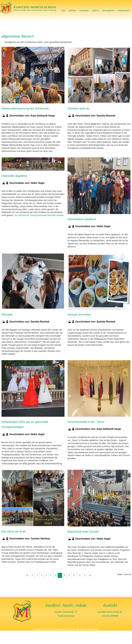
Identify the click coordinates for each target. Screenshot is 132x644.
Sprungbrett (108, 10)
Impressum (123, 10)
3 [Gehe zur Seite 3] (42, 575)
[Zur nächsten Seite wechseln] (85, 575)
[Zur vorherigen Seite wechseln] (33, 575)
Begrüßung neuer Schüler (83, 532)
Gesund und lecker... (80, 315)
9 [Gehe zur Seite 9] (69, 575)
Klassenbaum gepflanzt (82, 219)
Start (63, 10)
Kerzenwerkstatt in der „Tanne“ (86, 422)
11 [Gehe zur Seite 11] (79, 575)
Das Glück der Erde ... (15, 531)
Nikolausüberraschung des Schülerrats (25, 109)
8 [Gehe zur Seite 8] (64, 575)
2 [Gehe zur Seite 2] (37, 575)
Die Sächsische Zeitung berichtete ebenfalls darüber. (39, 215)
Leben (95, 10)
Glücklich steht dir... (79, 109)
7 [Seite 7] (60, 575)
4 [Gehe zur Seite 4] (46, 575)
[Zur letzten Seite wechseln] (90, 575)
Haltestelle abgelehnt (14, 176)
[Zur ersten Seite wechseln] (28, 575)
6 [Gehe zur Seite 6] (55, 575)
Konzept (83, 10)
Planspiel (7, 315)
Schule (72, 10)
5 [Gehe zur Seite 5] (51, 575)
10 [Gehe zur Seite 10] (74, 575)
